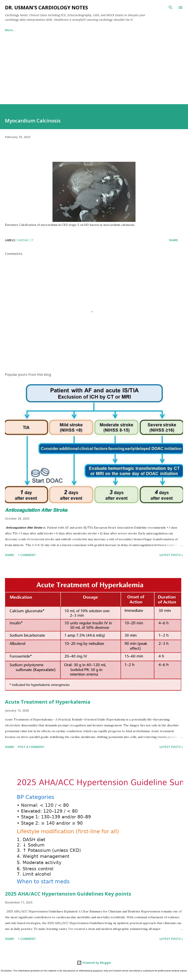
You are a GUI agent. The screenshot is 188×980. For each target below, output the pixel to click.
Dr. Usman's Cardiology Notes (46, 7)
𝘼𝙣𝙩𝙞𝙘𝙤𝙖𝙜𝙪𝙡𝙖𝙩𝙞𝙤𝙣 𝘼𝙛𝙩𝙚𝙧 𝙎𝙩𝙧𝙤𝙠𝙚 (36, 510)
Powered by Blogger (94, 963)
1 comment (27, 555)
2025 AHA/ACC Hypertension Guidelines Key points (68, 894)
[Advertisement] (94, 66)
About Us (140, 30)
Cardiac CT (25, 240)
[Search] (171, 7)
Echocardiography (18, 30)
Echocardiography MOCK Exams (99, 30)
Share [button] (173, 240)
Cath (62, 30)
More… (162, 30)
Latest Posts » (171, 555)
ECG (45, 30)
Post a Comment (31, 747)
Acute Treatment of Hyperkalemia (48, 702)
